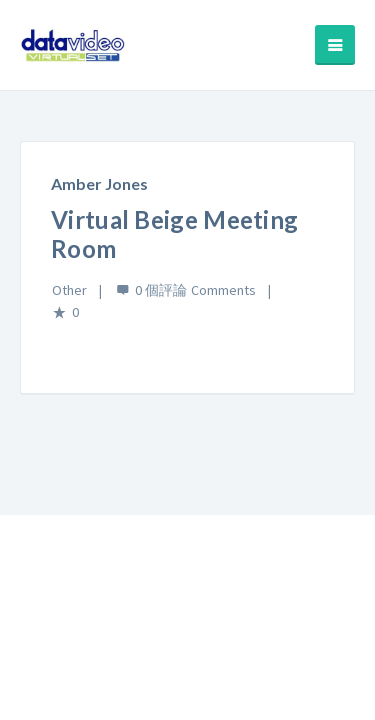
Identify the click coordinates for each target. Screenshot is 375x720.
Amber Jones (99, 183)
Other (69, 290)
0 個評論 (161, 290)
